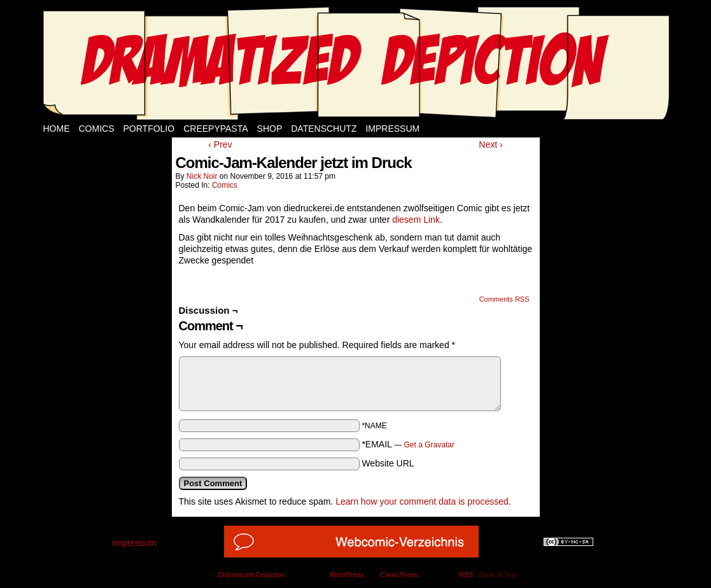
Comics (97, 129)
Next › (490, 144)
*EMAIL (408, 444)
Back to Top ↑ (500, 575)
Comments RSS (504, 299)
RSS (466, 575)
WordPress (347, 575)
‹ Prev (220, 144)
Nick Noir (202, 176)
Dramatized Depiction (251, 575)
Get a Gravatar (429, 445)
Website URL (388, 463)
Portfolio (149, 129)
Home (57, 129)
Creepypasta (215, 129)
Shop (270, 129)
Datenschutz (324, 129)
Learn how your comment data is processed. (423, 501)
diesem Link (416, 220)
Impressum (392, 129)
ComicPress (399, 575)
